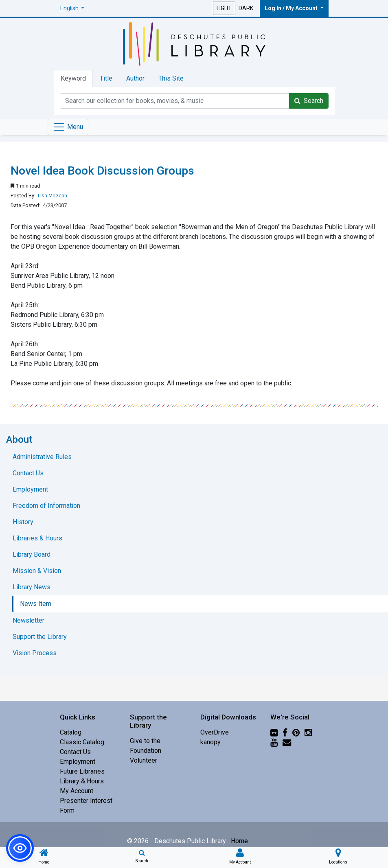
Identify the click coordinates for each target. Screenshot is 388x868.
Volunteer (144, 760)
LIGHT (224, 8)
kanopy (210, 742)
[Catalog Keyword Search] (174, 101)
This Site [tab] (171, 78)
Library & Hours (82, 781)
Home (239, 841)
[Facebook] (285, 732)
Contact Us (75, 752)
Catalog (71, 732)
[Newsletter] (287, 742)
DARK (246, 8)
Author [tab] (135, 78)
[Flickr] (274, 732)
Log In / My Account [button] (292, 8)
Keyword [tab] (73, 78)
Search (309, 101)
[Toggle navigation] (68, 127)
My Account (77, 791)
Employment (78, 762)
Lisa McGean (53, 196)
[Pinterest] (296, 732)
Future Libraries (82, 771)
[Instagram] (308, 732)
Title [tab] (106, 78)
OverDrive (215, 732)
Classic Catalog (82, 742)
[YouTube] (274, 742)
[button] (72, 8)
